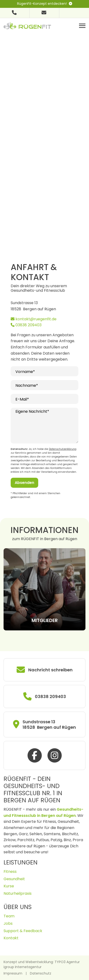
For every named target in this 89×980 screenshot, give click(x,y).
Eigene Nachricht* (32, 411)
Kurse (9, 886)
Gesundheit (14, 879)
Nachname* (27, 385)
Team (9, 916)
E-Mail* (22, 399)
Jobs (8, 923)
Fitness (10, 872)
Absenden (24, 483)
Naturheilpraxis (18, 893)
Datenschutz (41, 973)
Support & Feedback (23, 931)
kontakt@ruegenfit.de (34, 319)
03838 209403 (26, 325)
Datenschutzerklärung (63, 449)
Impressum (13, 973)
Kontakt (11, 938)
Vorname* (25, 372)
